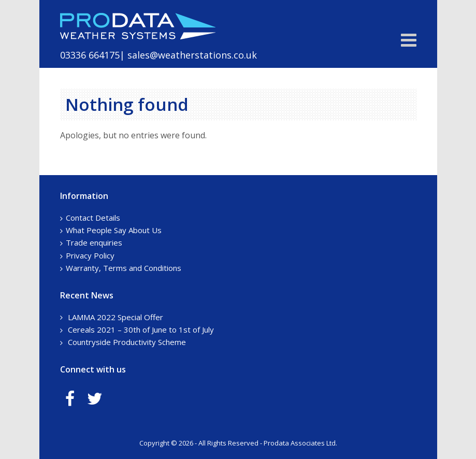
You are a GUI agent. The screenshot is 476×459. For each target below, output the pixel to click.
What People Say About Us (114, 230)
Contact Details (93, 218)
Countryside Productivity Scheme (127, 342)
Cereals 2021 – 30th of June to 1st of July (141, 329)
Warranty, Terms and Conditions (124, 268)
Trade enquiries (94, 242)
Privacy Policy (90, 255)
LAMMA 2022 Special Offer (116, 317)
